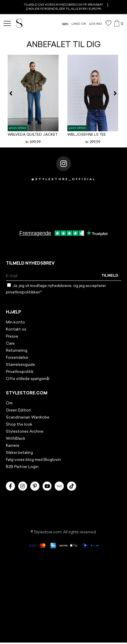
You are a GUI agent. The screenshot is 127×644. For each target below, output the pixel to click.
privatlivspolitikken (23, 292)
